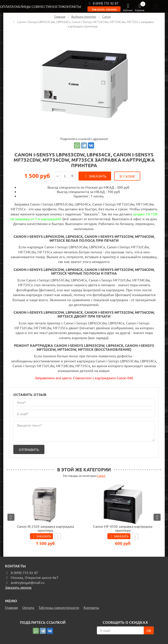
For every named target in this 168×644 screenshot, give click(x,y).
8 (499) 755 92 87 (103, 3)
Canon (101, 475)
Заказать (98, 176)
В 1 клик (127, 176)
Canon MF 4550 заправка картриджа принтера (123, 528)
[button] (11, 517)
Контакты (72, 6)
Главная (11, 607)
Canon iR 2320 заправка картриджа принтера (45, 528)
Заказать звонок (104, 9)
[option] (84, 84)
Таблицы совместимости (38, 6)
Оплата (7, 6)
